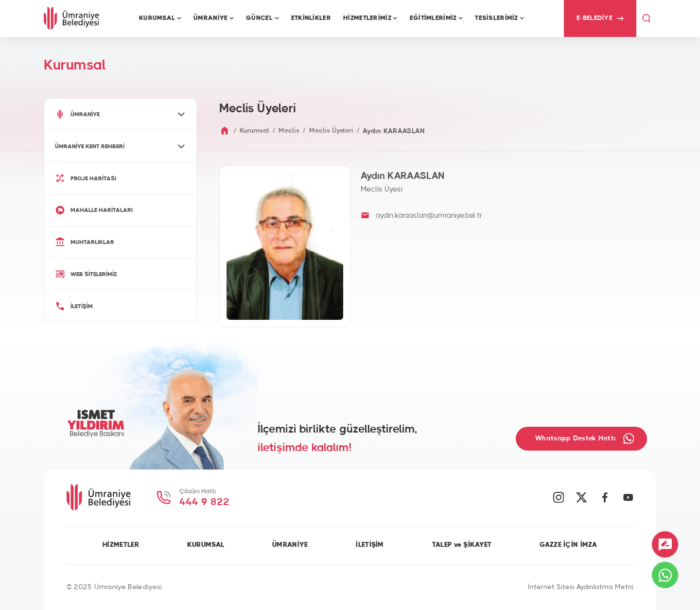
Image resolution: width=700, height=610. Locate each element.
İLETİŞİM (370, 545)
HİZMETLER (121, 545)
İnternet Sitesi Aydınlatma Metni (581, 587)
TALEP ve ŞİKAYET (462, 545)
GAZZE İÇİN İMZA (568, 545)
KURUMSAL (206, 545)
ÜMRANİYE (290, 545)
